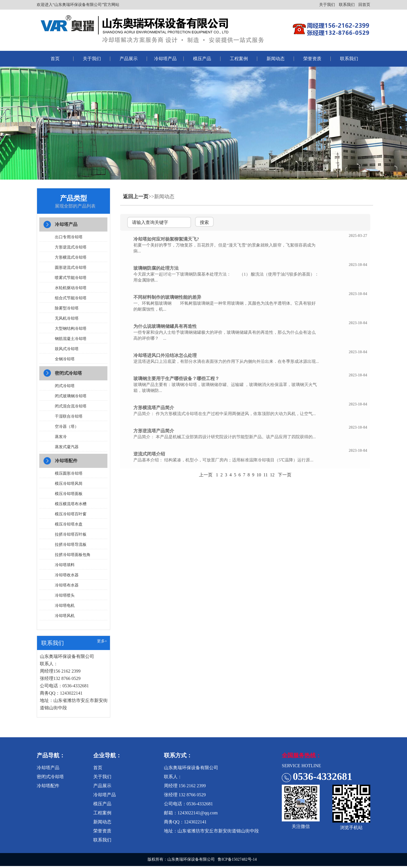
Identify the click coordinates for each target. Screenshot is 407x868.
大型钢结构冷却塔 (71, 329)
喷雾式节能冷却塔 (71, 278)
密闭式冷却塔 (69, 374)
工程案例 (239, 59)
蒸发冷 (61, 438)
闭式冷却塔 (65, 387)
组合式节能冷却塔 (71, 299)
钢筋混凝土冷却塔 (71, 339)
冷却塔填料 (65, 566)
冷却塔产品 (165, 59)
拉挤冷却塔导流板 (71, 546)
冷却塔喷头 (65, 597)
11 (266, 475)
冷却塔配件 (67, 462)
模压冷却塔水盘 (69, 526)
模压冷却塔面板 (69, 495)
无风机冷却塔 (67, 319)
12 (272, 475)
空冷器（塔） (67, 427)
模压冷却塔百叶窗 (71, 515)
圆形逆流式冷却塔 (71, 268)
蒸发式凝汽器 (67, 448)
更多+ (102, 643)
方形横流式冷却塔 (71, 258)
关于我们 (327, 5)
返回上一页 (136, 197)
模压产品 (202, 59)
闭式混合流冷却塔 (71, 407)
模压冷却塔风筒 (69, 485)
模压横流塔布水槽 (71, 505)
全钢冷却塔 (65, 360)
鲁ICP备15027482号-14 (237, 861)
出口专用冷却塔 (69, 238)
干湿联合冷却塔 (69, 417)
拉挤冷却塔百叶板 (71, 536)
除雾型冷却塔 (67, 309)
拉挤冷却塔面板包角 (73, 556)
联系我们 (347, 5)
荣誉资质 (312, 59)
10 (259, 475)
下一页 (285, 475)
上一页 (206, 475)
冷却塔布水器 (67, 587)
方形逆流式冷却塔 (71, 248)
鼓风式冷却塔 (67, 349)
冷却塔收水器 (67, 576)
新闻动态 (276, 59)
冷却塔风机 (65, 617)
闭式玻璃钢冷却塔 (71, 397)
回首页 (364, 5)
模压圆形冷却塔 (69, 475)
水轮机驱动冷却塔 (71, 288)
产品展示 (129, 59)
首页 (55, 59)
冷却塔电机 (65, 607)
